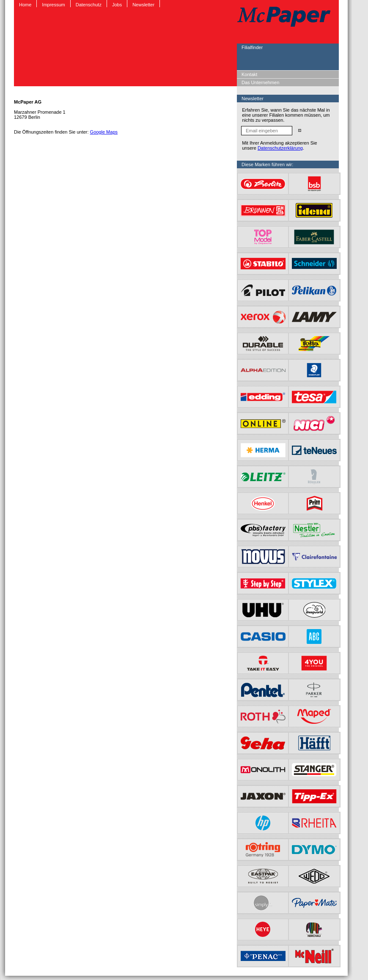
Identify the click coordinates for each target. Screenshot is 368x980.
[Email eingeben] (267, 131)
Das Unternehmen (260, 82)
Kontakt (249, 74)
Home (25, 5)
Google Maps (104, 132)
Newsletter (143, 5)
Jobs (117, 5)
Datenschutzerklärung (280, 148)
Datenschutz (89, 5)
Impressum (53, 5)
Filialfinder (252, 47)
